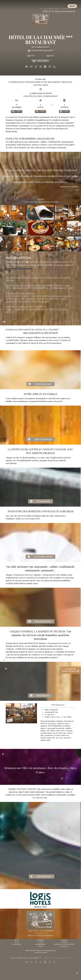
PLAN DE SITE (64, 946)
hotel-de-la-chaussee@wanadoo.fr (59, 11)
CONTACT (64, 942)
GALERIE (40, 946)
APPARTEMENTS (40, 944)
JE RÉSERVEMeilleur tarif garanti (71, 670)
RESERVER (64, 940)
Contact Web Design (41, 952)
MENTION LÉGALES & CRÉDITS (64, 944)
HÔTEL (17, 940)
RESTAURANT (17, 944)
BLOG (17, 942)
